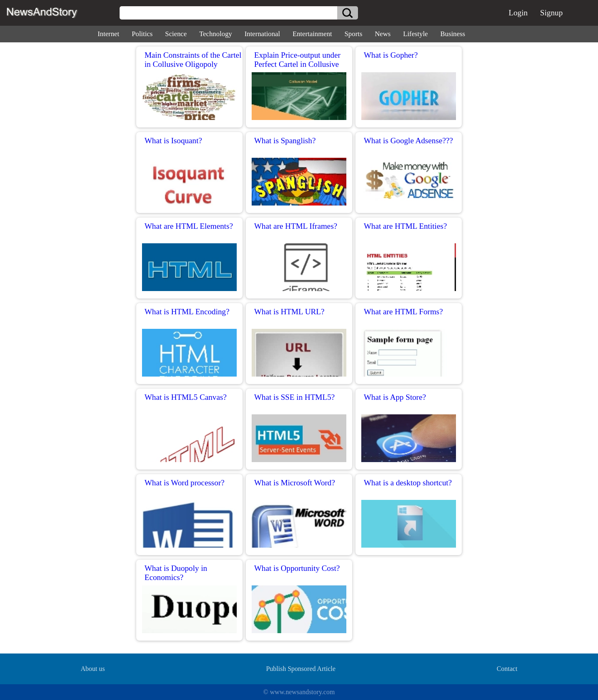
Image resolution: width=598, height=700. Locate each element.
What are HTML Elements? (189, 226)
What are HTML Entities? (405, 226)
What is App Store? (395, 397)
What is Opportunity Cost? (297, 568)
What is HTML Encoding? (187, 312)
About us (93, 669)
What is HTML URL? (289, 312)
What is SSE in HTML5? (294, 397)
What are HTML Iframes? (296, 226)
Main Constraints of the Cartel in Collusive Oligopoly (193, 60)
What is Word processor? (185, 483)
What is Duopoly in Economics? (176, 573)
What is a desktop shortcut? (408, 483)
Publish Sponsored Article (301, 669)
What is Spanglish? (285, 141)
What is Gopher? (391, 55)
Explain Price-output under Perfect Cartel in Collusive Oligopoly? (297, 64)
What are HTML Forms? (403, 312)
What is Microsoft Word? (295, 483)
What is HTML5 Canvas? (186, 397)
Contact (507, 669)
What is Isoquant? (173, 141)
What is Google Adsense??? (408, 141)
